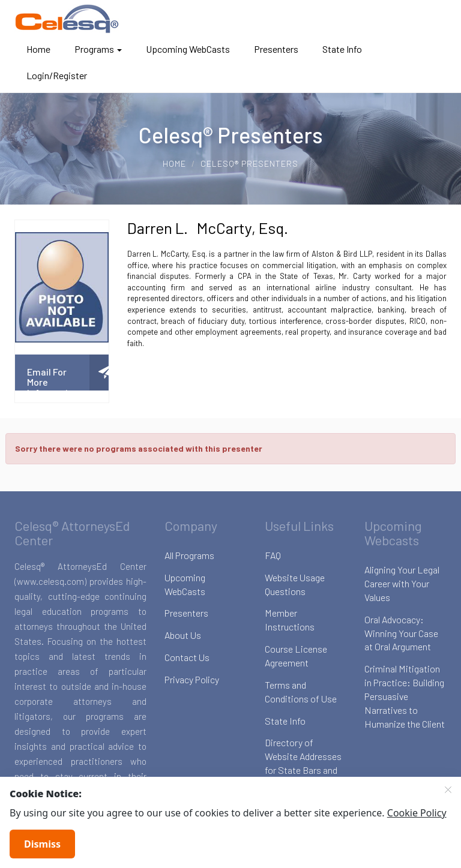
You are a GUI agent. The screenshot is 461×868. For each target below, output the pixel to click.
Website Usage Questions (295, 584)
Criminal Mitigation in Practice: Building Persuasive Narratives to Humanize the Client (405, 696)
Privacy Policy (192, 679)
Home (38, 49)
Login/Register (57, 75)
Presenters (276, 49)
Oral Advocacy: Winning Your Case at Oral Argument (401, 633)
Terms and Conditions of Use (301, 692)
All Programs (189, 555)
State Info (342, 49)
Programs (98, 49)
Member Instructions (290, 620)
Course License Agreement (296, 656)
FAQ (273, 555)
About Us (183, 635)
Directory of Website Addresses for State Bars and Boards (303, 763)
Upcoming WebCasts (188, 49)
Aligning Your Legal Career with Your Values (402, 583)
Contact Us (187, 657)
